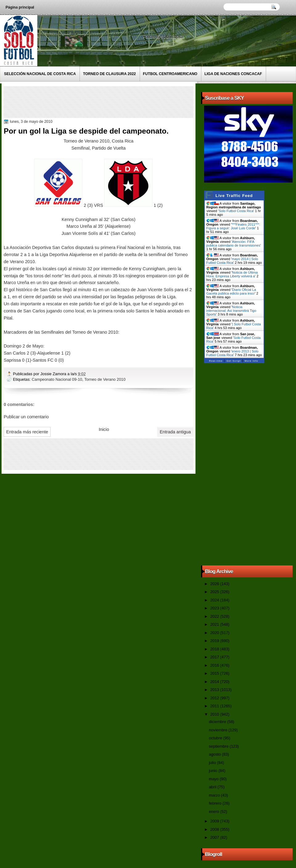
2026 (215, 584)
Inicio (104, 429)
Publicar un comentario (26, 417)
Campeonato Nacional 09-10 (57, 379)
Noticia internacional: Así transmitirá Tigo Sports (231, 311)
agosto (215, 754)
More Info (251, 361)
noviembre (219, 730)
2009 (215, 821)
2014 (215, 682)
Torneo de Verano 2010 (105, 379)
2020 (215, 633)
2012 (215, 698)
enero (214, 812)
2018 (215, 649)
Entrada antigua (175, 432)
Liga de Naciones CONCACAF (233, 74)
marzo (215, 795)
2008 (215, 829)
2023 (215, 608)
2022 (215, 616)
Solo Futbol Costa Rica (236, 211)
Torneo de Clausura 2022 (109, 74)
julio (213, 763)
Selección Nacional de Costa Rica (40, 74)
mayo (214, 779)
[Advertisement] (117, 102)
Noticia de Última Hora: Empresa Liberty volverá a (232, 274)
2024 (215, 600)
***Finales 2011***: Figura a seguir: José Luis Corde (233, 226)
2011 (215, 706)
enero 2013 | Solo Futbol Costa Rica (232, 353)
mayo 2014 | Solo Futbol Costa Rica (232, 261)
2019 (215, 641)
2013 (215, 690)
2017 (215, 657)
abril (213, 787)
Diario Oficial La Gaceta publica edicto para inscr (231, 291)
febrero (216, 803)
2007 (215, 837)
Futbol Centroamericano (170, 74)
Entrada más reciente (27, 432)
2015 (215, 673)
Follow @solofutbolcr (164, 37)
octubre (216, 738)
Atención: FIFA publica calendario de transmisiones (233, 243)
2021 (215, 624)
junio (214, 771)
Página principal (20, 7)
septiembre (219, 746)
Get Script (234, 361)
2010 (215, 714)
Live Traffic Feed (234, 196)
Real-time (216, 361)
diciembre (218, 722)
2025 (215, 592)
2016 (215, 665)
